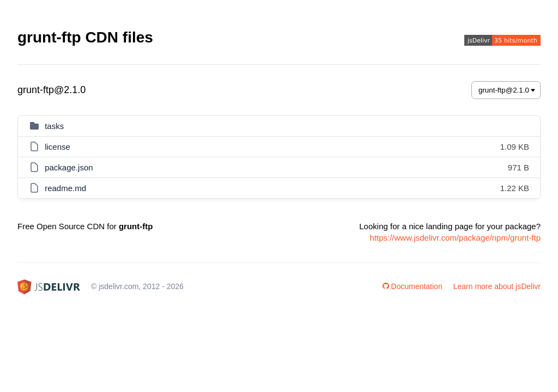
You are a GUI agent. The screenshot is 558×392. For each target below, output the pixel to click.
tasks (54, 126)
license (57, 147)
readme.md (65, 188)
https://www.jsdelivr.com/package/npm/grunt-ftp (455, 238)
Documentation (413, 286)
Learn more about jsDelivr (497, 286)
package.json (69, 167)
